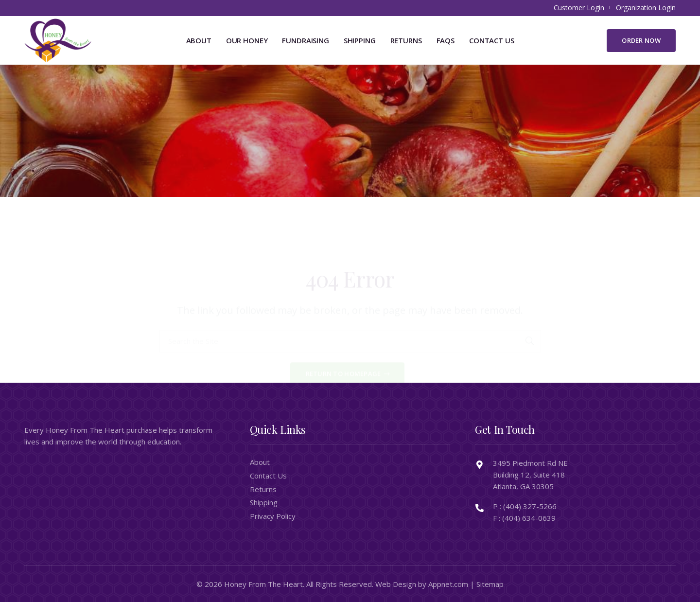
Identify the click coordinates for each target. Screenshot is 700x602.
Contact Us (268, 476)
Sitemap (490, 584)
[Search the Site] (350, 303)
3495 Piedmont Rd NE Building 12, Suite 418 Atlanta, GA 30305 (530, 475)
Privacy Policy (273, 516)
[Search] (529, 303)
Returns (263, 489)
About (260, 462)
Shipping (264, 502)
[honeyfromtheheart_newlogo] (58, 40)
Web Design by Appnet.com (422, 584)
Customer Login (579, 8)
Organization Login (646, 8)
